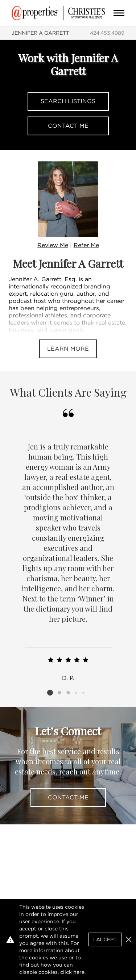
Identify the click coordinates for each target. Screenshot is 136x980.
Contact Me (68, 126)
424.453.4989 (107, 33)
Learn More (68, 349)
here (79, 972)
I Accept (105, 939)
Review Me (53, 245)
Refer (86, 245)
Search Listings (68, 101)
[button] (129, 939)
